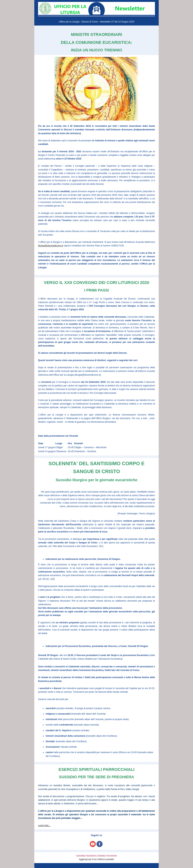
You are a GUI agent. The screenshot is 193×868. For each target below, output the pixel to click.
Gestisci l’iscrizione (107, 856)
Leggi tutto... (44, 825)
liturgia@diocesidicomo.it (51, 246)
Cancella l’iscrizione (86, 856)
